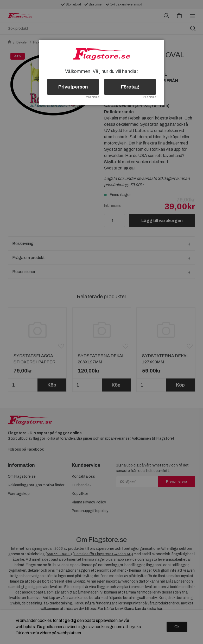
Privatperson (73, 87)
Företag (130, 87)
